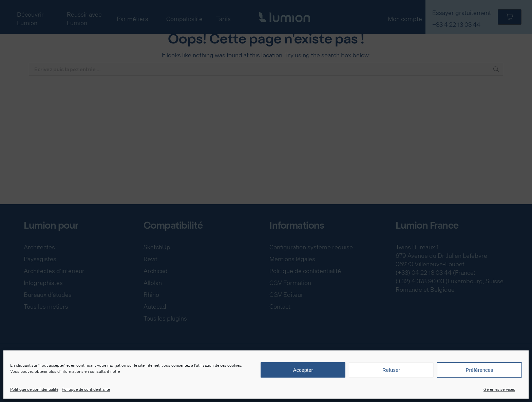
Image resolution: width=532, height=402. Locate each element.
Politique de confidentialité (34, 389)
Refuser (391, 370)
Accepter (303, 370)
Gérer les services (499, 389)
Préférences (480, 370)
